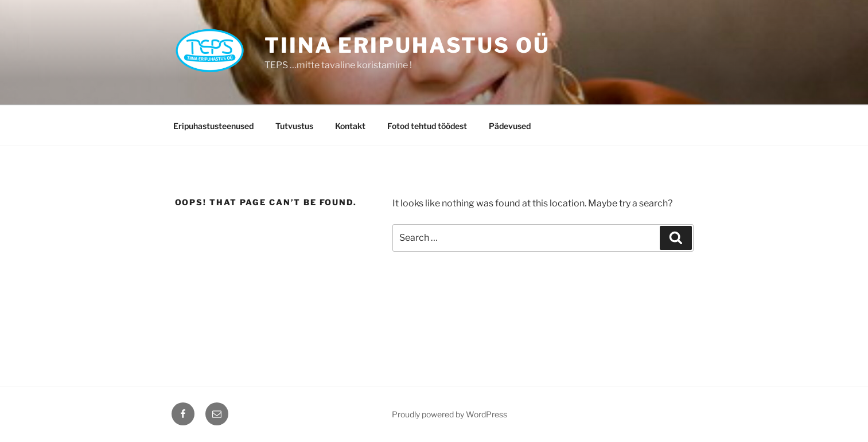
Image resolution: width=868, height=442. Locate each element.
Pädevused (510, 126)
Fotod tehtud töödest (427, 126)
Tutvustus (294, 126)
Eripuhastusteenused (213, 126)
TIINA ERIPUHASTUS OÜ (407, 45)
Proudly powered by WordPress (449, 414)
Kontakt (350, 126)
